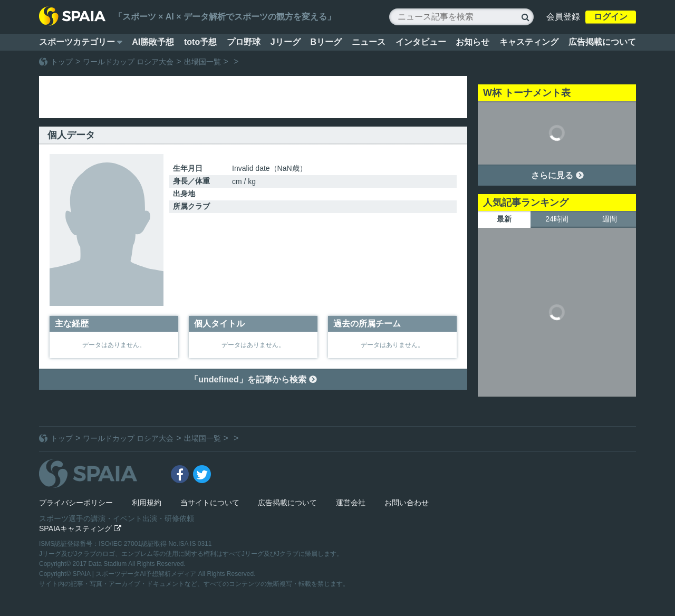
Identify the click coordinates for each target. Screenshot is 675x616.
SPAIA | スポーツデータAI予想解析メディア (136, 574)
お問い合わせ (407, 503)
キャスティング (529, 42)
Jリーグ (286, 42)
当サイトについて (210, 503)
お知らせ (472, 42)
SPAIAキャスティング (80, 528)
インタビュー (421, 42)
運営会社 (351, 503)
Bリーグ (326, 42)
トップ (62, 62)
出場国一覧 (202, 62)
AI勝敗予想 (153, 42)
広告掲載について (602, 42)
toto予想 (200, 42)
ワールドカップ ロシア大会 (128, 62)
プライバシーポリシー (76, 503)
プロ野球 (244, 42)
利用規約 (147, 503)
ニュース (369, 42)
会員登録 (563, 17)
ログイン (611, 17)
